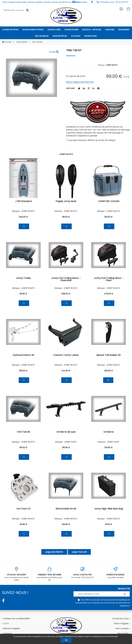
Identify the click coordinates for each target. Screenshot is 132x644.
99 (23, 447)
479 (109, 294)
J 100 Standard (23, 202)
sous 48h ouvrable (116, 573)
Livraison (8, 633)
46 (23, 524)
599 (66, 294)
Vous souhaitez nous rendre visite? (16, 574)
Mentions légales (12, 628)
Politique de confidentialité (17, 619)
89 (66, 217)
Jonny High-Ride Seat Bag (109, 509)
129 (109, 447)
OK (66, 640)
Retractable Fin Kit (66, 509)
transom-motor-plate (66, 355)
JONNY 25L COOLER (109, 202)
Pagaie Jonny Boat (66, 202)
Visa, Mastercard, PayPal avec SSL (49, 574)
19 (109, 524)
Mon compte (122, 628)
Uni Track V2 (23, 509)
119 (23, 294)
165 (23, 371)
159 (109, 217)
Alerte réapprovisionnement (80, 82)
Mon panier (123, 633)
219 (66, 447)
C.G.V (6, 623)
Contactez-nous (120, 619)
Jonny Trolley (23, 278)
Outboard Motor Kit (23, 355)
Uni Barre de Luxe (66, 432)
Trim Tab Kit (74, 50)
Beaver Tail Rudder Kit (109, 355)
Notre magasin (121, 623)
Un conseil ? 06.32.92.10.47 (83, 573)
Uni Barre (109, 432)
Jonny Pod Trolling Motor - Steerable (66, 279)
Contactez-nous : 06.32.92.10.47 (112, 2)
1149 (23, 217)
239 (109, 371)
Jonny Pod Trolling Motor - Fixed (109, 279)
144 (66, 371)
